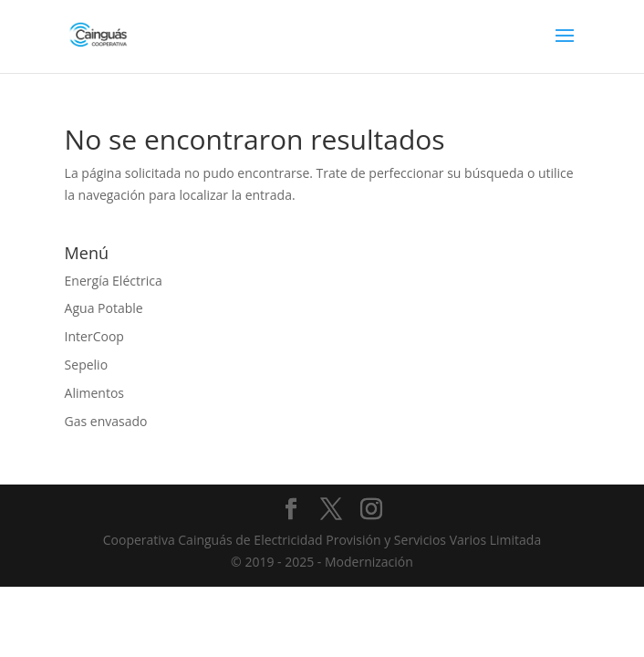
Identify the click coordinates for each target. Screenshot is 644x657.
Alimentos (94, 393)
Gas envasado (106, 421)
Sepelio (86, 365)
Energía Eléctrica (114, 281)
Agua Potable (104, 308)
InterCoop (94, 336)
